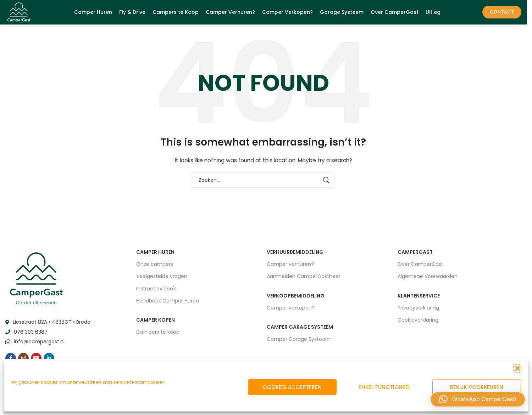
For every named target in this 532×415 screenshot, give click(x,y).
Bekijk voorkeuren (477, 387)
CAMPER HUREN (155, 256)
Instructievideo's (156, 293)
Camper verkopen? (291, 312)
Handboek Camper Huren (168, 305)
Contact (502, 14)
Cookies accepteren (292, 387)
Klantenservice (419, 300)
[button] (517, 368)
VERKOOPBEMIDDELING (296, 300)
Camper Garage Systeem (299, 343)
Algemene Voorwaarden (428, 280)
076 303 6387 (31, 336)
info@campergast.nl (39, 346)
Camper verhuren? (290, 268)
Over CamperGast (420, 268)
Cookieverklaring (418, 324)
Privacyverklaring (418, 312)
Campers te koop (158, 336)
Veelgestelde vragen (162, 280)
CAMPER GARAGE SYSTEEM (300, 331)
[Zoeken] (264, 184)
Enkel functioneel (385, 387)
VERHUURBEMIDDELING (295, 256)
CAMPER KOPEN (156, 324)
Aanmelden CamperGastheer (304, 280)
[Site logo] (21, 14)
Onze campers (155, 268)
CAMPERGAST (415, 256)
